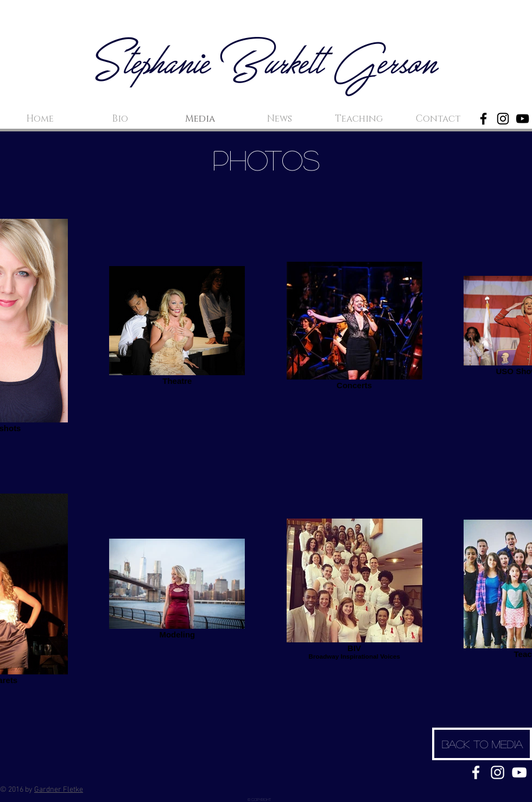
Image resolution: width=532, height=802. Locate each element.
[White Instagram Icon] (498, 772)
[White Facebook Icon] (476, 772)
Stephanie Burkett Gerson (266, 66)
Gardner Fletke (59, 790)
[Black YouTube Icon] (522, 119)
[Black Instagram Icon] (503, 119)
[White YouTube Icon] (519, 772)
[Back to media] (482, 744)
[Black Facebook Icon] (483, 119)
